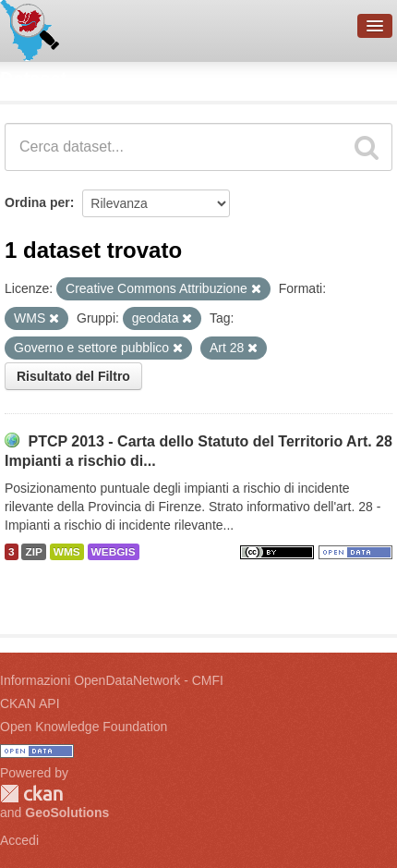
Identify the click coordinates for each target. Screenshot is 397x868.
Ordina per (37, 202)
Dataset (33, 79)
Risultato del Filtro (73, 376)
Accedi (19, 840)
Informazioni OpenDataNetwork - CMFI (112, 680)
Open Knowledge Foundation (84, 727)
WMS (67, 552)
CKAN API (30, 703)
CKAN (31, 794)
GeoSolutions (67, 813)
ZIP (33, 552)
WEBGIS (114, 552)
